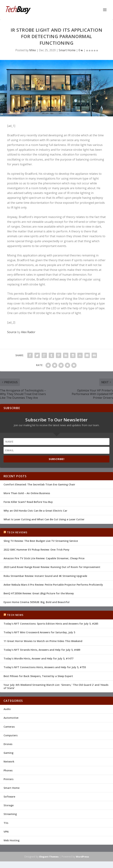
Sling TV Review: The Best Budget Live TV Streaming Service (41, 541)
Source (12, 332)
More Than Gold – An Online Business (27, 493)
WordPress (82, 857)
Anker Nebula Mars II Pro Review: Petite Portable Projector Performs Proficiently (53, 585)
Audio (7, 709)
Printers (8, 779)
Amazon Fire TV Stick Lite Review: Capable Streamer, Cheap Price (44, 558)
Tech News (15, 615)
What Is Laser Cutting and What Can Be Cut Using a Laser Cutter (44, 519)
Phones (8, 770)
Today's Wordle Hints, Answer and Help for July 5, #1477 (38, 658)
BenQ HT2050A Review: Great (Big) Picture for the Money (39, 593)
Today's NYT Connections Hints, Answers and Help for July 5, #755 (45, 667)
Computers (11, 735)
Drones (8, 744)
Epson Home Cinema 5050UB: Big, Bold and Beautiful (37, 602)
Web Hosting (12, 840)
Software (9, 797)
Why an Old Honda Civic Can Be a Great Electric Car (35, 511)
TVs (6, 823)
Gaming (8, 753)
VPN (6, 832)
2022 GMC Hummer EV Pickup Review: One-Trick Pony (37, 550)
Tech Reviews (17, 532)
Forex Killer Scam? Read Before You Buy (28, 502)
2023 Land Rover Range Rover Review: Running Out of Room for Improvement (52, 567)
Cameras (9, 727)
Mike (33, 50)
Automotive (11, 718)
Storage (9, 805)
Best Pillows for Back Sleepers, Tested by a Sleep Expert (38, 676)
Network (9, 762)
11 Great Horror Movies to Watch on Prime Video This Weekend (43, 641)
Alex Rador (28, 332)
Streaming (10, 814)
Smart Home (67, 50)
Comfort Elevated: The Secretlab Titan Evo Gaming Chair (39, 484)
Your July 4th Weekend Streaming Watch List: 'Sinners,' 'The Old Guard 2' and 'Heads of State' (56, 686)
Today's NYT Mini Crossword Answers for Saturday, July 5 (39, 632)
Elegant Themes (49, 857)
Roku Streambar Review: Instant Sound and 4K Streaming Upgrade (45, 576)
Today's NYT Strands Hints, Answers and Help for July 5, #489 (42, 650)
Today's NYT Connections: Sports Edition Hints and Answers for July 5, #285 (51, 624)
